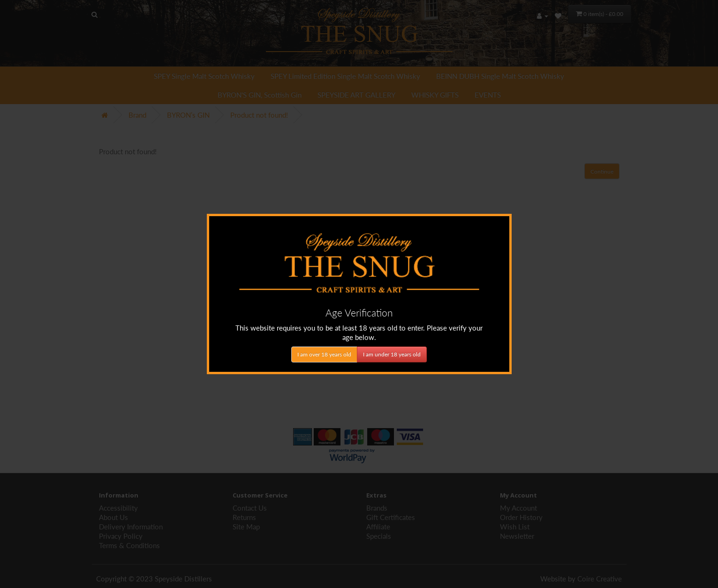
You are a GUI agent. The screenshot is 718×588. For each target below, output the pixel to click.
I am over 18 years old (324, 354)
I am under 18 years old (392, 354)
